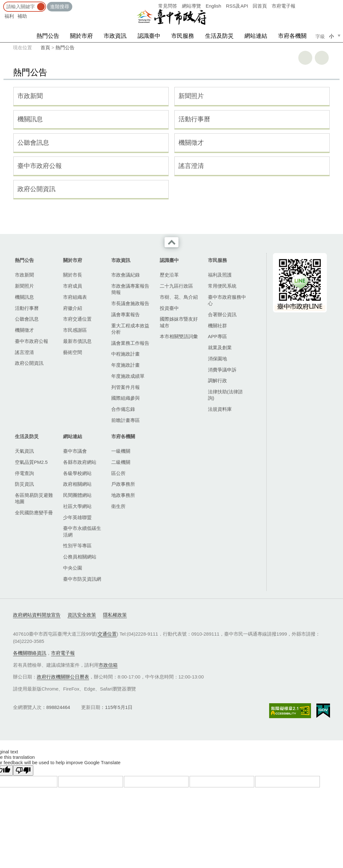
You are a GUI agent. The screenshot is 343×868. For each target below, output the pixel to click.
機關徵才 (191, 143)
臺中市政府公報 (40, 166)
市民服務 (183, 36)
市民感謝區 (75, 330)
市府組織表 (75, 297)
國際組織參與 (126, 398)
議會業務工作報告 (130, 343)
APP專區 (217, 336)
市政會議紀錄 (126, 275)
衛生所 (118, 506)
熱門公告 (48, 36)
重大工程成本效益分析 (130, 329)
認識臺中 (149, 36)
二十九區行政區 (176, 286)
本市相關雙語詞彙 (179, 336)
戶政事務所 (123, 484)
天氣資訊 (24, 451)
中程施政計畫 (126, 354)
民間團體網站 (77, 495)
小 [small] (331, 36)
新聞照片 (191, 96)
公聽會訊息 (33, 143)
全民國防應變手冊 (34, 513)
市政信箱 (108, 665)
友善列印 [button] (305, 58)
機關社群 (217, 326)
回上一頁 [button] (322, 58)
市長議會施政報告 (130, 303)
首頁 (45, 47)
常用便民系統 (222, 286)
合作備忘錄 (123, 409)
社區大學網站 (77, 506)
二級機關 (121, 462)
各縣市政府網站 (80, 462)
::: (2, 3)
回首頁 (260, 6)
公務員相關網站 (80, 557)
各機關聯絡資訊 (30, 653)
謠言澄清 (191, 166)
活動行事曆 (194, 119)
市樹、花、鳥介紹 (179, 297)
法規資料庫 (220, 409)
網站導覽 (191, 6)
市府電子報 (284, 6)
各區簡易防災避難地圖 (34, 498)
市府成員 (73, 286)
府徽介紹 (73, 308)
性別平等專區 (77, 546)
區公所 (118, 473)
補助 (22, 16)
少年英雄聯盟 (77, 517)
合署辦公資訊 (222, 314)
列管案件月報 (126, 387)
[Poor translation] (23, 770)
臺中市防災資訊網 (82, 579)
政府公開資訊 (36, 189)
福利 (9, 16)
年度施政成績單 (128, 376)
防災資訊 (24, 484)
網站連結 (256, 36)
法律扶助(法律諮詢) (225, 395)
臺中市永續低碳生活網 (82, 531)
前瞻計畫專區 (126, 420)
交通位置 (107, 634)
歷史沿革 (169, 275)
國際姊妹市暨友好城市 (179, 322)
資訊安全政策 (82, 615)
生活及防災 (219, 36)
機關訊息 (30, 119)
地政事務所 (123, 495)
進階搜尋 (60, 7)
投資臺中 (169, 308)
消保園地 (217, 359)
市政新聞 (30, 96)
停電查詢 (24, 473)
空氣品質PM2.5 (31, 462)
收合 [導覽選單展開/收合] (171, 242)
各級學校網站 (77, 473)
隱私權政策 (115, 615)
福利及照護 (220, 275)
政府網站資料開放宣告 (37, 615)
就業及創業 (220, 347)
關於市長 (73, 275)
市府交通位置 (77, 319)
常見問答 (168, 6)
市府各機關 (292, 36)
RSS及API (237, 6)
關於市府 (81, 36)
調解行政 (217, 381)
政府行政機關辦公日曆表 (63, 677)
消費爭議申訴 (222, 370)
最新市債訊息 (77, 341)
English (214, 6)
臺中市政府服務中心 (227, 300)
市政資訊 (115, 36)
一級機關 (121, 451)
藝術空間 (73, 352)
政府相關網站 (77, 484)
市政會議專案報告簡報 (130, 289)
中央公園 (73, 568)
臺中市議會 (75, 451)
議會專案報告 (126, 314)
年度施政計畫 (126, 365)
